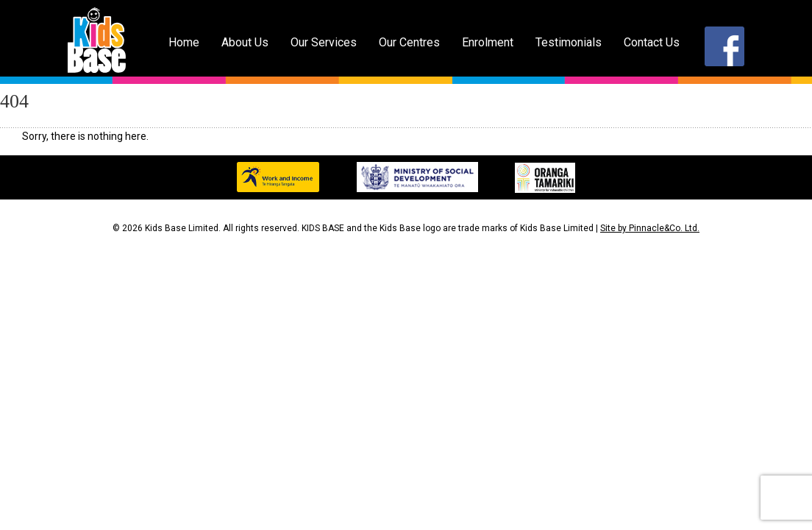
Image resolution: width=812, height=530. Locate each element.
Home (184, 42)
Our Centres (409, 42)
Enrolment (488, 42)
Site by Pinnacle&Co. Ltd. (650, 228)
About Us (245, 42)
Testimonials (569, 42)
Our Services (324, 42)
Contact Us (652, 42)
